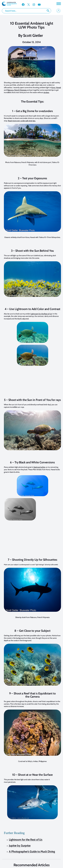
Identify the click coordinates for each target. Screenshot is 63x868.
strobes (46, 92)
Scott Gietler (33, 35)
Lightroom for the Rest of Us (41, 314)
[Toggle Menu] (58, 4)
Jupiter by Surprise (20, 846)
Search (48, 11)
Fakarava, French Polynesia (17, 90)
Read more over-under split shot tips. (22, 121)
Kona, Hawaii (56, 87)
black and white (39, 467)
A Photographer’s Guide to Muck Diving (32, 852)
